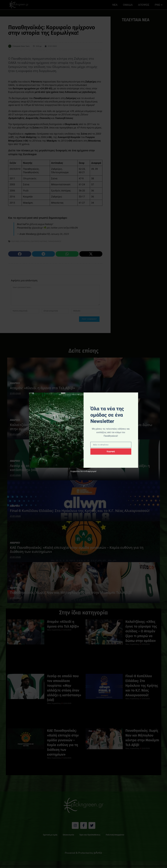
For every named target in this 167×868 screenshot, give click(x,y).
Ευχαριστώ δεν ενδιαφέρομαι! (83, 471)
